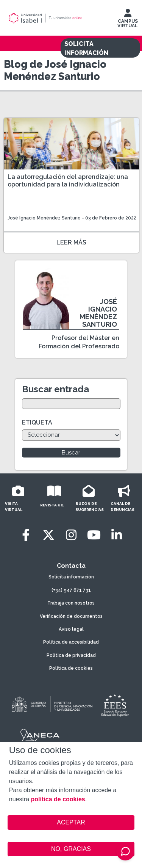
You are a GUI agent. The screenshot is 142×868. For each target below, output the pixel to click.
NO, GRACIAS (71, 849)
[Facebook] (26, 535)
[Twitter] (48, 535)
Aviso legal (71, 629)
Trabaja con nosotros (71, 603)
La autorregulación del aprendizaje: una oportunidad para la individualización (68, 181)
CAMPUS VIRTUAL (128, 20)
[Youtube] (94, 535)
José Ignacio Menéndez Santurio (44, 218)
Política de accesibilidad (71, 642)
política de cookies (58, 799)
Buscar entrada (55, 389)
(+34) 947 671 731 (71, 590)
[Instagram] (71, 535)
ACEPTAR (71, 823)
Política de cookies (71, 668)
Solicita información (71, 577)
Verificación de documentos (71, 616)
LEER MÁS (71, 242)
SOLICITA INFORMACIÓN (86, 48)
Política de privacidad (71, 655)
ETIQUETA (37, 422)
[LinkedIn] (117, 535)
